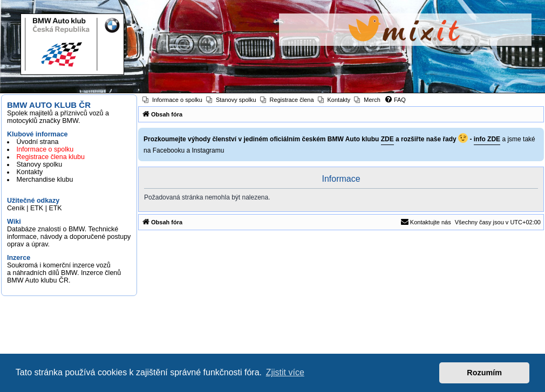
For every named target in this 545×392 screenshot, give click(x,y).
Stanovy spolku (40, 164)
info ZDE (487, 139)
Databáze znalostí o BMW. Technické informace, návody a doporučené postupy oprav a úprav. (69, 237)
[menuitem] (172, 100)
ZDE (387, 139)
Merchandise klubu (45, 180)
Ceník (16, 208)
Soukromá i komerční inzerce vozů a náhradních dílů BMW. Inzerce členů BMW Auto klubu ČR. (64, 273)
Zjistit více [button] (285, 372)
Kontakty (30, 172)
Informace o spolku (45, 149)
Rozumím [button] (484, 373)
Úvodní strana (38, 142)
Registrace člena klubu (51, 157)
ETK (37, 208)
